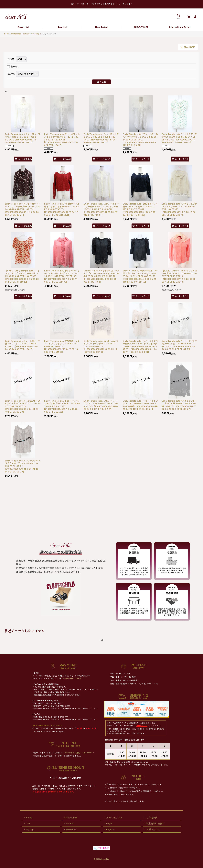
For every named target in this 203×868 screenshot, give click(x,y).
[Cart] (189, 17)
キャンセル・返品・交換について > (80, 753)
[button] (178, 17)
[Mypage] (195, 17)
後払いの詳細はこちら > (72, 679)
